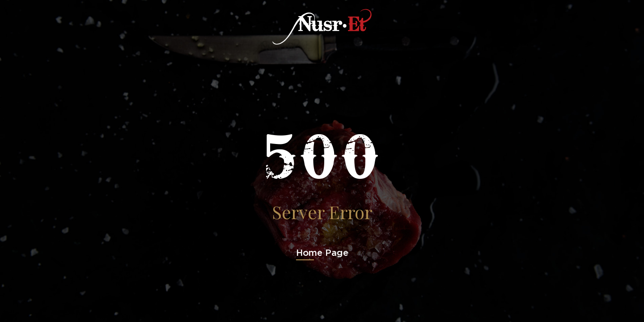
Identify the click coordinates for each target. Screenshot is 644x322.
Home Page (322, 252)
